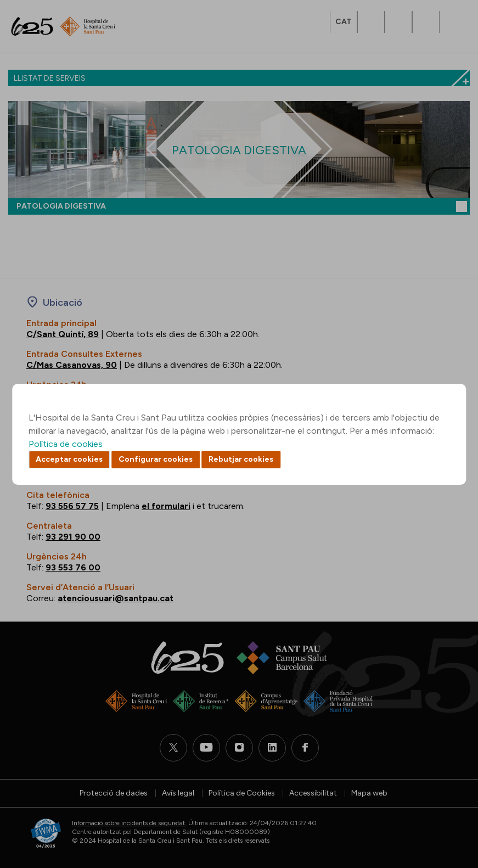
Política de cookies (66, 444)
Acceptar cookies (69, 459)
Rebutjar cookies (241, 459)
